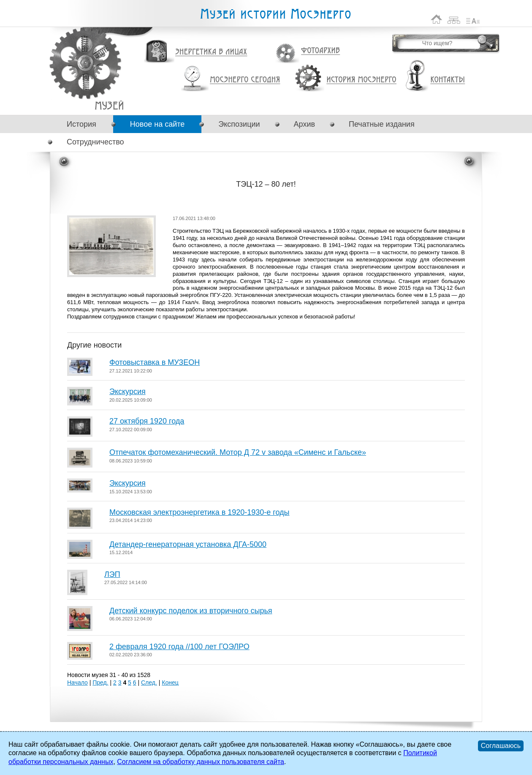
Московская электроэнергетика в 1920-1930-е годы (199, 512)
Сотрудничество (95, 142)
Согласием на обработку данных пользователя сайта (201, 762)
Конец (170, 683)
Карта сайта (454, 19)
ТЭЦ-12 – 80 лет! (109, 105)
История (81, 124)
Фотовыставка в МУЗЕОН (155, 362)
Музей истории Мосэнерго (275, 14)
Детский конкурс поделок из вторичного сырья (191, 611)
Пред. (100, 683)
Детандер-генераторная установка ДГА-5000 (188, 544)
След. (149, 683)
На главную (437, 19)
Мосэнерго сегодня (245, 80)
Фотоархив (320, 51)
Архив (304, 124)
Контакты (448, 80)
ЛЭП (112, 574)
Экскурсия (128, 392)
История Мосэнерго (362, 80)
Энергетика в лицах (211, 52)
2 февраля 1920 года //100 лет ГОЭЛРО (179, 647)
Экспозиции (239, 124)
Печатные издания (382, 124)
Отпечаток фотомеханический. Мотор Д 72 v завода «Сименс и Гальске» (238, 452)
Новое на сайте (157, 124)
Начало (77, 683)
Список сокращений (473, 19)
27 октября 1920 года (147, 421)
